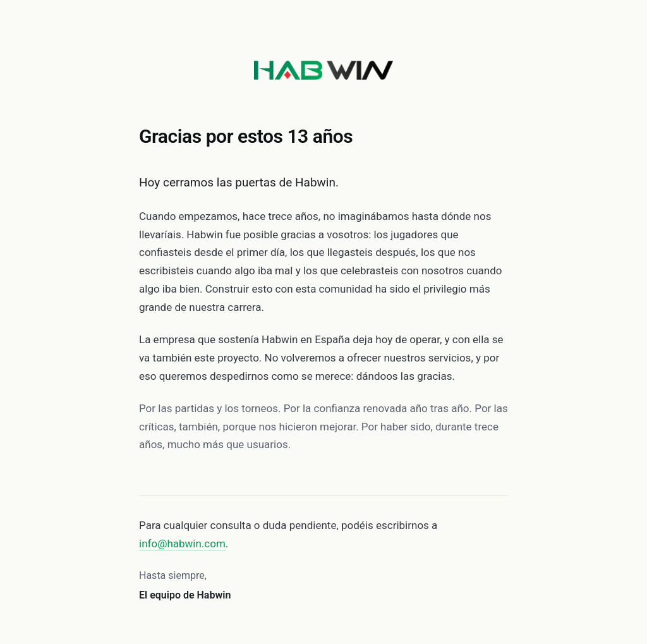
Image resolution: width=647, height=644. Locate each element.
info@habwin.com (182, 544)
